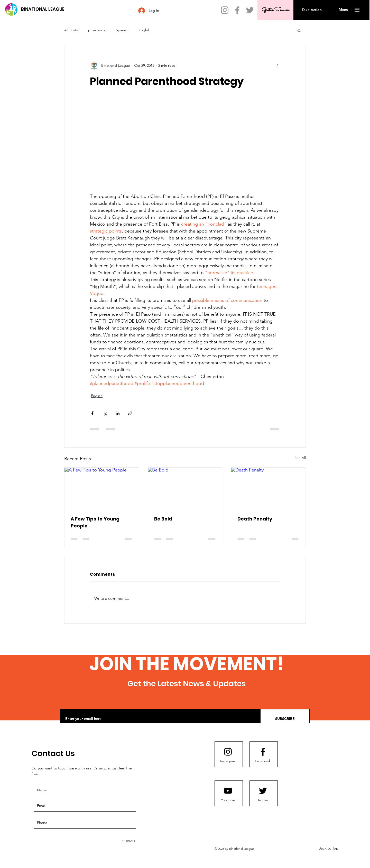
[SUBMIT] (128, 841)
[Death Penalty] (268, 488)
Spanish (122, 30)
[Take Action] (312, 10)
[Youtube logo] (228, 791)
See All (300, 458)
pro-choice (97, 30)
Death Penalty (255, 519)
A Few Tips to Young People (95, 522)
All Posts (71, 30)
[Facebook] (237, 10)
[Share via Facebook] (92, 413)
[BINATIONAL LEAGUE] (43, 9)
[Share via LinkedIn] (118, 413)
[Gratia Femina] (276, 10)
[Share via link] (130, 413)
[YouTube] (228, 800)
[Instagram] (225, 10)
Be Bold (163, 519)
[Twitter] (250, 10)
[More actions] (277, 65)
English (145, 30)
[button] (343, 10)
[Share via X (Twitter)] (105, 413)
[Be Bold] (185, 488)
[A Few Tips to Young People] (102, 488)
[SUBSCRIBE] (285, 719)
